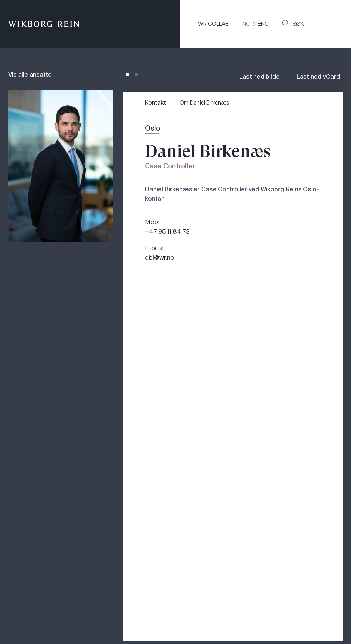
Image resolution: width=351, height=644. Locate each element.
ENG (263, 24)
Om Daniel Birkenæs (204, 103)
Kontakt (155, 103)
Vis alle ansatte (30, 75)
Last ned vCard (318, 77)
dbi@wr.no (160, 258)
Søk (293, 24)
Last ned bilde (259, 77)
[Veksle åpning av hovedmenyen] (337, 24)
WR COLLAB (213, 24)
